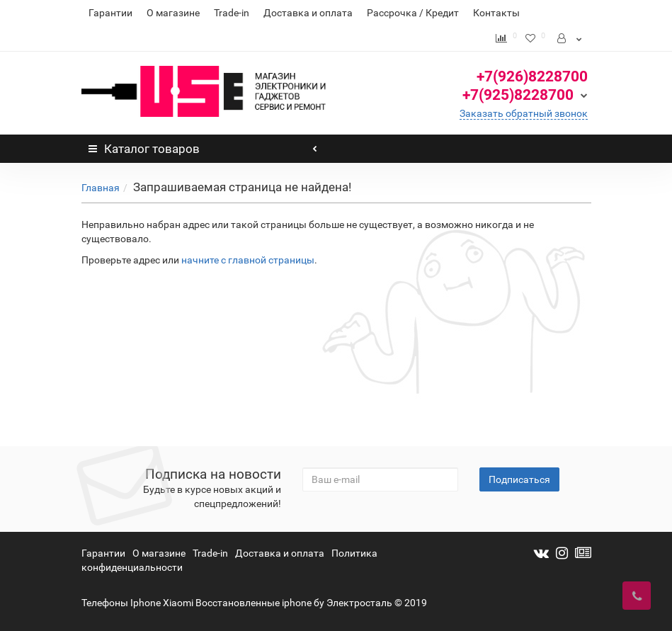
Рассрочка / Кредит (413, 13)
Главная (101, 188)
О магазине (173, 13)
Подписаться (519, 479)
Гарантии (110, 13)
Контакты (496, 13)
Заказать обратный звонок (524, 113)
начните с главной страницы (248, 260)
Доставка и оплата (308, 13)
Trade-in (232, 13)
